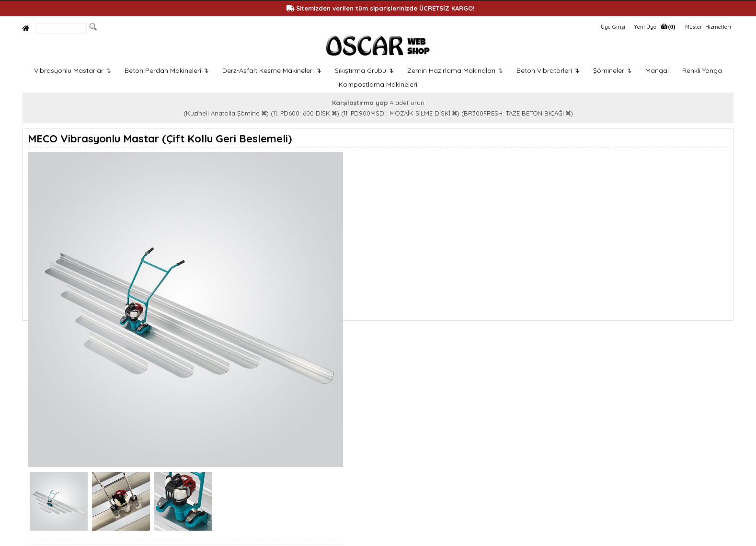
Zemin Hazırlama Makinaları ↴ (455, 70)
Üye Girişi (613, 27)
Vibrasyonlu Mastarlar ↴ (73, 70)
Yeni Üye (645, 27)
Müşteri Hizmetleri (708, 27)
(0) (671, 27)
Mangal (657, 70)
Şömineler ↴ (613, 70)
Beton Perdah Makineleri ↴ (167, 70)
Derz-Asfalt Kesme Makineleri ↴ (272, 70)
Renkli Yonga (702, 70)
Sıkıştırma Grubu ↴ (364, 70)
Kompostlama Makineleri (378, 84)
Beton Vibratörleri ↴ (548, 70)
